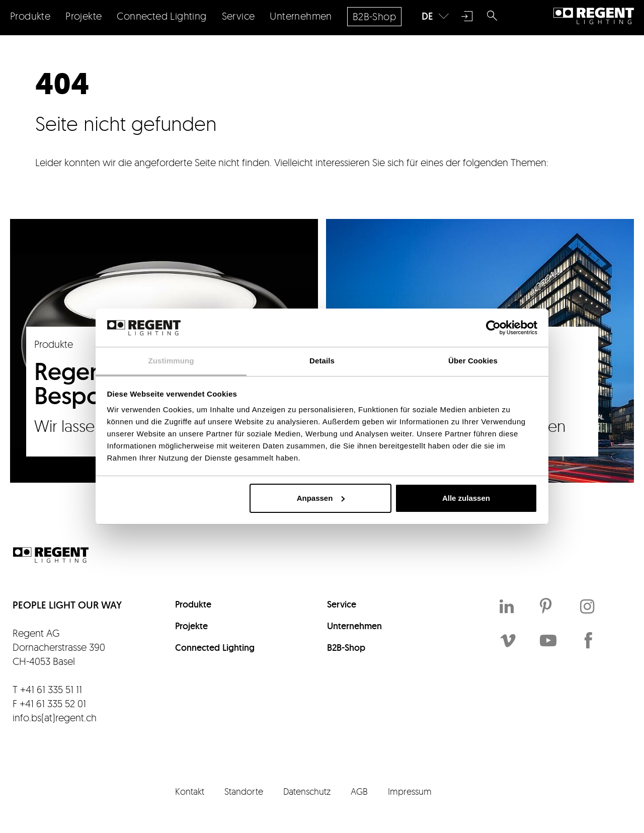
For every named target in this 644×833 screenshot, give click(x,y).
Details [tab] (322, 361)
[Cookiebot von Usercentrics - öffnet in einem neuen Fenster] (493, 328)
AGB (359, 791)
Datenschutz (307, 791)
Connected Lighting (215, 648)
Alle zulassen (466, 498)
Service (342, 604)
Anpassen (321, 498)
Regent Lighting (594, 16)
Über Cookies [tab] (473, 361)
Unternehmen (354, 626)
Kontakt (190, 791)
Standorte (244, 791)
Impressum (410, 791)
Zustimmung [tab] (171, 361)
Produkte (193, 604)
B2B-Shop (346, 648)
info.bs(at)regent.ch (55, 717)
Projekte (191, 626)
